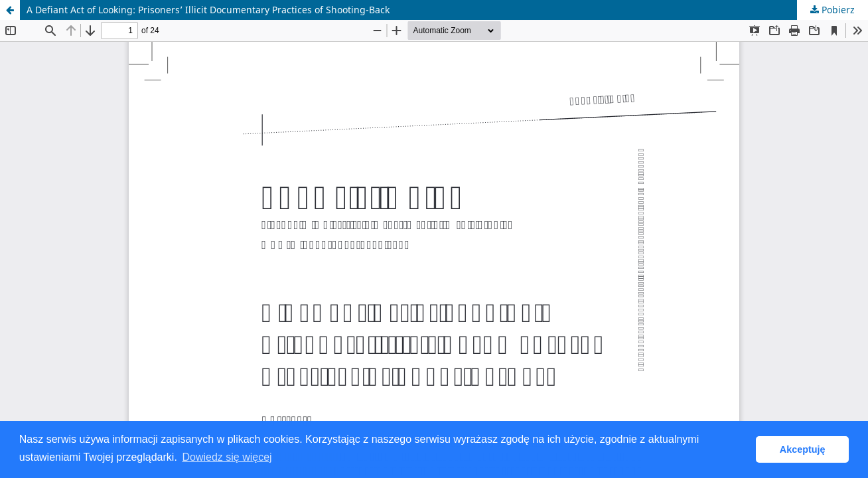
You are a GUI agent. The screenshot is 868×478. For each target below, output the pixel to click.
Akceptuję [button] (803, 449)
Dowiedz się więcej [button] (227, 457)
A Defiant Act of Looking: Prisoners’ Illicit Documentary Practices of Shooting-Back (208, 10)
